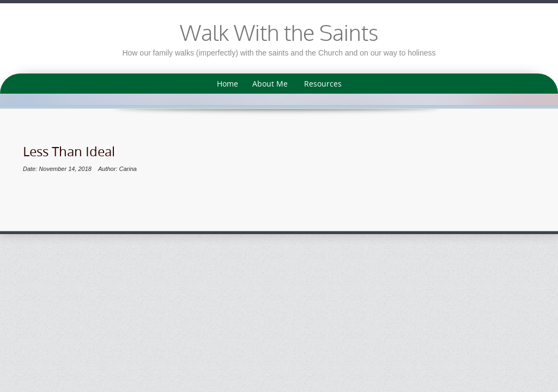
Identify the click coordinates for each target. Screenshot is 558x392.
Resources (323, 84)
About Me (270, 84)
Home (228, 84)
